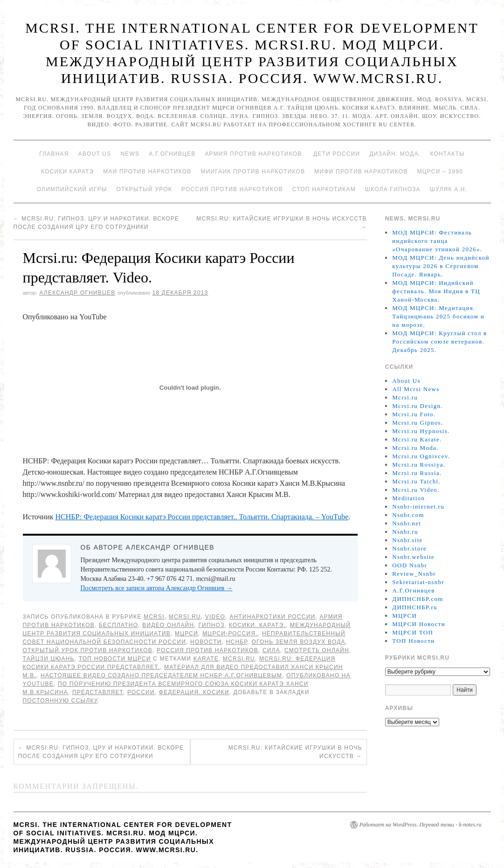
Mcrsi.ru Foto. (414, 414)
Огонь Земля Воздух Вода (298, 642)
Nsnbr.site (407, 540)
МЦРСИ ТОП (413, 632)
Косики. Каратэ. (257, 625)
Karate (206, 659)
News (130, 154)
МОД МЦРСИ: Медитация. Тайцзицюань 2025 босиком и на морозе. (438, 316)
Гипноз (211, 625)
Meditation (408, 498)
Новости (206, 642)
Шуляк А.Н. (449, 189)
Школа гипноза (393, 189)
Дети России (337, 154)
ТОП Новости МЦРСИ (115, 659)
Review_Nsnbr (414, 574)
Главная (54, 154)
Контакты (447, 154)
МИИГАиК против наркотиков (253, 172)
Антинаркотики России (272, 617)
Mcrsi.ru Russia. (417, 473)
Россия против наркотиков (232, 189)
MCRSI (154, 617)
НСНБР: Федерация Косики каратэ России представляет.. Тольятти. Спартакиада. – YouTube (202, 517)
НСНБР (237, 642)
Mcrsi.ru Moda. (415, 448)
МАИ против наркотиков (147, 172)
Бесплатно (118, 625)
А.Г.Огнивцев (172, 154)
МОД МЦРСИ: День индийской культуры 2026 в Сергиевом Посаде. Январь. (441, 266)
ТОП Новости (413, 641)
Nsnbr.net (407, 523)
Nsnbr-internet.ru (418, 506)
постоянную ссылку (60, 701)
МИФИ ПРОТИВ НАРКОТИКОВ (361, 172)
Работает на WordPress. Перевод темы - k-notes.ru (421, 825)
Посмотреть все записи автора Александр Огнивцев (157, 588)
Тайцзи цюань (49, 659)
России (141, 692)
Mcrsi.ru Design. (418, 406)
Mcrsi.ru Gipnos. (418, 423)
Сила (271, 650)
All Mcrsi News (416, 389)
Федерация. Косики (194, 692)
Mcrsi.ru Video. (416, 490)
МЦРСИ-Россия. (230, 634)
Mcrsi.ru (185, 617)
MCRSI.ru (239, 659)
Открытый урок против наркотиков (88, 650)
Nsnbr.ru (405, 532)
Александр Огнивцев (77, 293)
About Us (95, 154)
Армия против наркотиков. (254, 154)
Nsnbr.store (409, 548)
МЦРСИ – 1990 (440, 172)
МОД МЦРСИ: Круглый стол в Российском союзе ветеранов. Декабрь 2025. (439, 341)
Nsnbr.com (408, 515)
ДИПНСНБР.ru (415, 607)
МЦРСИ (186, 634)
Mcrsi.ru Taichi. (416, 481)
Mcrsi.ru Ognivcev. (421, 456)
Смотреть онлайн (317, 650)
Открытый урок (144, 189)
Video (215, 617)
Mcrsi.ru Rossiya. (419, 465)
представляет (98, 692)
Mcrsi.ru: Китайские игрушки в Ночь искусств (295, 752)
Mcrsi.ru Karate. (417, 439)
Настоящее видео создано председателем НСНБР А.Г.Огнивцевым (161, 675)
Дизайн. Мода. (395, 154)
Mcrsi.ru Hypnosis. (421, 431)
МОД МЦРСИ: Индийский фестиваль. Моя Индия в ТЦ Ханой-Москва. (436, 291)
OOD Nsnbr (410, 565)
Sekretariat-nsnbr (418, 582)
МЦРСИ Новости (419, 624)
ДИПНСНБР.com (418, 599)
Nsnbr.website (413, 557)
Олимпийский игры (72, 189)
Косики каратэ (67, 172)
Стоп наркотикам (324, 189)
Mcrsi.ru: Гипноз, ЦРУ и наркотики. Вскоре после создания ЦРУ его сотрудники (101, 752)
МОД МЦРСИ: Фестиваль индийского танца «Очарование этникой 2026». (437, 241)
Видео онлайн (168, 625)
